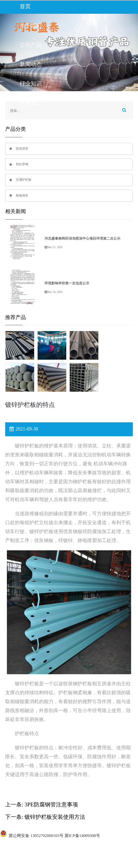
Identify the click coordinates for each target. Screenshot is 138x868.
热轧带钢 (22, 164)
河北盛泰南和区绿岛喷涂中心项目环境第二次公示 (82, 238)
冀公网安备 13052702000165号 (36, 836)
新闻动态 (31, 64)
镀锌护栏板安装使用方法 (55, 817)
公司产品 (31, 45)
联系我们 (31, 103)
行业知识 (31, 83)
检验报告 (22, 195)
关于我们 (31, 26)
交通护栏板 (24, 180)
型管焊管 (22, 149)
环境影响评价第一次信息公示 (67, 283)
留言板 (28, 122)
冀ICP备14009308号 (82, 836)
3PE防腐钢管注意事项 (51, 805)
